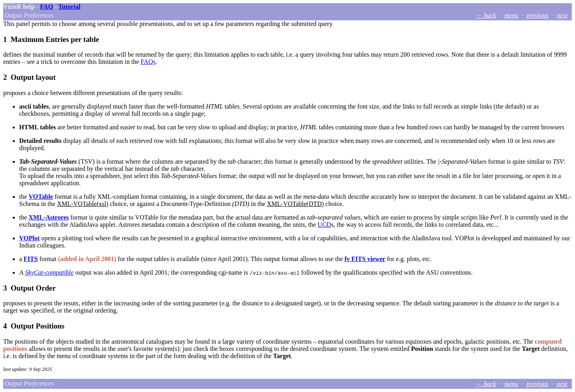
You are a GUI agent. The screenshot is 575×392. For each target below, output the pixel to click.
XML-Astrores (49, 217)
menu (511, 15)
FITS (31, 259)
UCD (324, 225)
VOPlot (29, 238)
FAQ (47, 7)
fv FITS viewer (365, 259)
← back (486, 15)
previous (538, 15)
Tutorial (69, 7)
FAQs (148, 62)
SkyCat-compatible (50, 272)
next (562, 15)
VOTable (41, 197)
